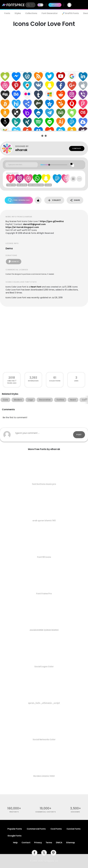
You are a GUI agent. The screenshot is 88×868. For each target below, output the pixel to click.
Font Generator (50, 13)
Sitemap (71, 843)
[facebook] (35, 853)
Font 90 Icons (44, 557)
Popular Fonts (15, 829)
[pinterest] (53, 853)
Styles (18, 13)
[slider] (49, 165)
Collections (31, 13)
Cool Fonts (56, 829)
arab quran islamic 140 (44, 521)
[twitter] (44, 853)
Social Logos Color (44, 667)
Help (15, 843)
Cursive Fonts (74, 829)
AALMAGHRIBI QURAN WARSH (44, 630)
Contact (77, 148)
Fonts (7, 13)
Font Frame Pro (44, 594)
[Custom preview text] (22, 165)
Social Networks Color (44, 740)
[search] (30, 5)
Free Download (19, 200)
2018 (12, 378)
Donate (14, 262)
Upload (55, 5)
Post (79, 435)
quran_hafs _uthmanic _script (44, 703)
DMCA (59, 843)
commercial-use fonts (46, 812)
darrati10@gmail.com (34, 224)
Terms (49, 843)
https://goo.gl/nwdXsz (52, 221)
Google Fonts (14, 836)
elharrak (21, 150)
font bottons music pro (44, 484)
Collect (54, 200)
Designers (75, 812)
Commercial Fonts (36, 829)
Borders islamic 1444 (44, 776)
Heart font (36, 287)
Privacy (38, 843)
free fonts (14, 812)
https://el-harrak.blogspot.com (22, 227)
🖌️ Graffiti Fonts (70, 13)
